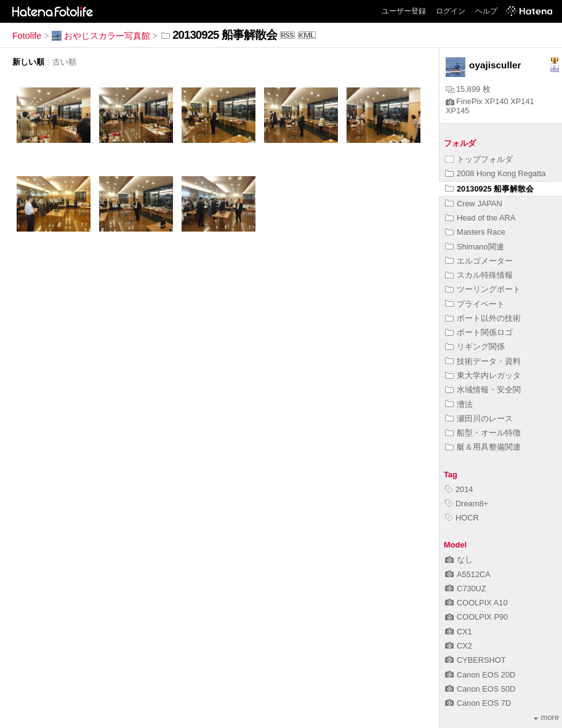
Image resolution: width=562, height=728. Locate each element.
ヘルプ (486, 11)
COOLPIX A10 (476, 603)
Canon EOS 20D (480, 675)
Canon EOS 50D (480, 689)
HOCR (462, 518)
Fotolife (27, 36)
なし (459, 560)
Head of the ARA (480, 218)
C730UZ (466, 588)
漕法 (459, 404)
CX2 (459, 646)
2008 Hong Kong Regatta (495, 173)
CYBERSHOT (476, 660)
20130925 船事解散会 (490, 189)
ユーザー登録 (404, 11)
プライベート (475, 304)
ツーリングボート (483, 289)
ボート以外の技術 (483, 318)
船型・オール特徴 (483, 433)
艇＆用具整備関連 (483, 447)
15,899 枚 (468, 89)
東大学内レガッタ (483, 375)
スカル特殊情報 (479, 275)
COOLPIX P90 (476, 617)
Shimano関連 (475, 247)
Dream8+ (467, 504)
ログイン (451, 11)
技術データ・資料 (483, 361)
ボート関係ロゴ (479, 332)
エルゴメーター (479, 261)
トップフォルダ (479, 159)
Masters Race (475, 232)
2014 (459, 489)
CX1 (459, 632)
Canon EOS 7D (478, 703)
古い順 (64, 62)
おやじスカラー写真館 (101, 36)
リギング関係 (475, 346)
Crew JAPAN (474, 204)
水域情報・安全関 (483, 390)
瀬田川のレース (479, 419)
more (546, 717)
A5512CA (468, 574)
